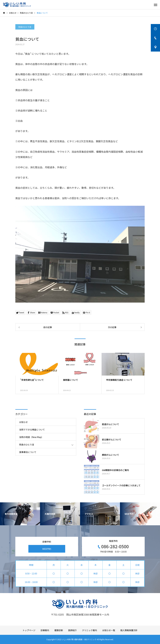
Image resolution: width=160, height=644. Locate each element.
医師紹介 (73, 630)
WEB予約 (47, 549)
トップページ (29, 630)
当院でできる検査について (32, 430)
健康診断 (59, 630)
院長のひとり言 (25, 27)
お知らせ (23, 422)
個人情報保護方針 (129, 630)
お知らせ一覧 (109, 630)
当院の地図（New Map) (31, 437)
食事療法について (28, 452)
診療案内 (45, 630)
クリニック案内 (90, 630)
